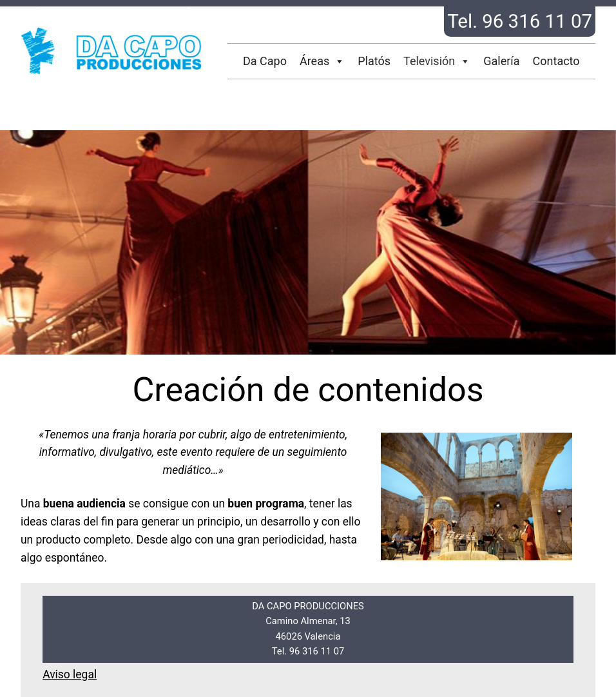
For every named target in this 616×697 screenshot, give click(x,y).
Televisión (437, 61)
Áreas (322, 61)
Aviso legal (70, 674)
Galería (501, 61)
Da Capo (265, 61)
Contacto (556, 61)
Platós (374, 61)
